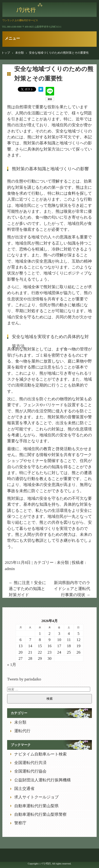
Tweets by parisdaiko (24, 679)
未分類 (63, 563)
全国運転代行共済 (30, 763)
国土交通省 (24, 789)
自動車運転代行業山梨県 (36, 806)
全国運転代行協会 (30, 771)
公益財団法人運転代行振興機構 (42, 780)
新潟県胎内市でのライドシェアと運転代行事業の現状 (72, 589)
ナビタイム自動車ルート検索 (40, 754)
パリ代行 (30, 8)
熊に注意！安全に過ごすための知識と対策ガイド (27, 589)
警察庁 (20, 823)
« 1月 (12, 665)
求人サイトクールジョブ (36, 797)
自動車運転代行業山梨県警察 (40, 814)
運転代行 (22, 731)
